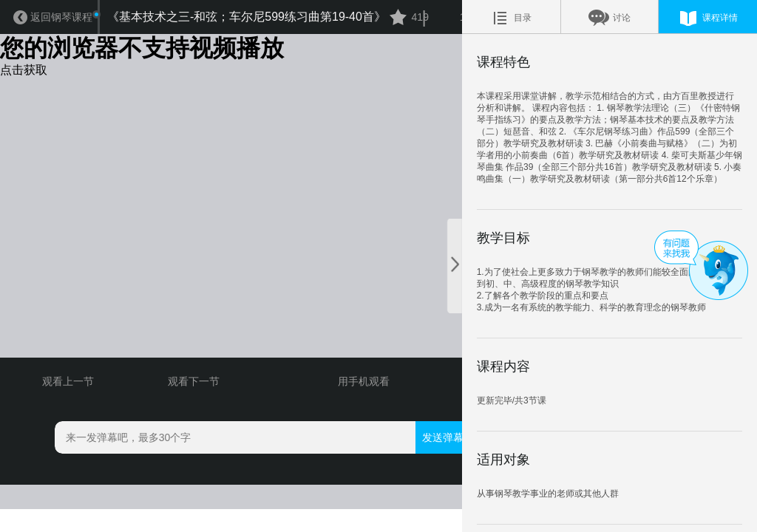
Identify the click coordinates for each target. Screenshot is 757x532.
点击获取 (24, 72)
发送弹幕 (421, 482)
